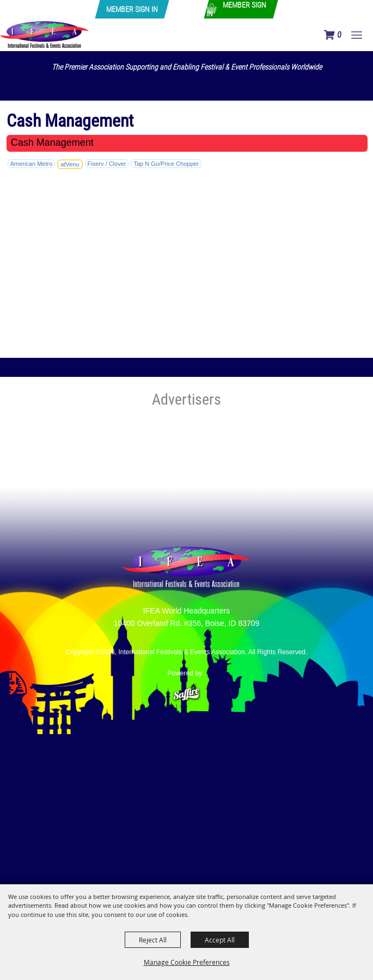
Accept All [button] (220, 940)
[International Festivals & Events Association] (44, 34)
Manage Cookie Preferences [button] (187, 962)
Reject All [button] (153, 940)
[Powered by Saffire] (186, 688)
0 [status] (339, 35)
